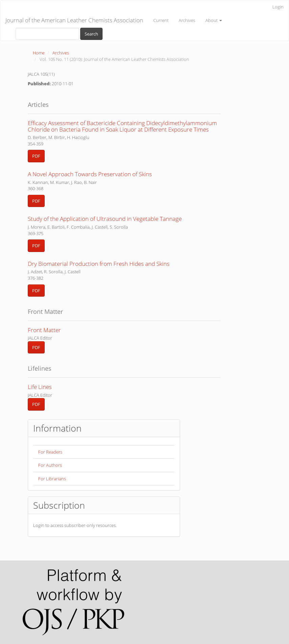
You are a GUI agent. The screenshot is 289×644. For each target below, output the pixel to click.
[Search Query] (47, 34)
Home (39, 53)
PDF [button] (36, 156)
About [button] (214, 20)
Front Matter (44, 330)
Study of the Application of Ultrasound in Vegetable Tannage (105, 219)
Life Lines (40, 387)
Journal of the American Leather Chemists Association (74, 20)
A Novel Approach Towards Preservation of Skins (90, 174)
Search (91, 34)
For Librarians (52, 479)
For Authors (50, 465)
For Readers (50, 452)
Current (161, 20)
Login (278, 7)
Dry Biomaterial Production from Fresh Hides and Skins (99, 264)
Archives (187, 20)
